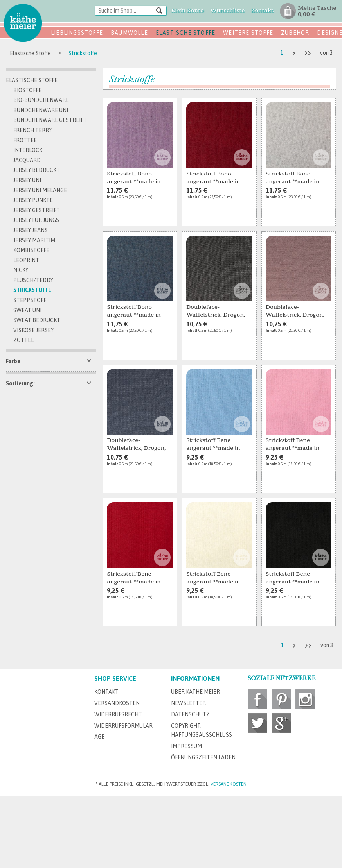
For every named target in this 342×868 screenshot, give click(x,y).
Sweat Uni (27, 310)
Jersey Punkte (33, 200)
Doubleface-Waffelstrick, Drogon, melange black (216, 311)
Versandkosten (117, 703)
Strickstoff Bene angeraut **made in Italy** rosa (292, 445)
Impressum (186, 746)
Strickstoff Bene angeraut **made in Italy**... (213, 445)
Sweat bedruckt (37, 320)
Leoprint (26, 260)
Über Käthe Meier (195, 692)
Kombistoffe (31, 250)
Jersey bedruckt (37, 170)
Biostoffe (27, 90)
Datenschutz (190, 714)
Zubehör (295, 33)
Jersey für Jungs (36, 220)
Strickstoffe (32, 290)
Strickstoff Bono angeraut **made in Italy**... (134, 178)
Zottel (23, 340)
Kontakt (106, 692)
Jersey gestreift (37, 210)
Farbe (13, 361)
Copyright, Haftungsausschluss (202, 730)
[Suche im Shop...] (131, 11)
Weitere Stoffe (248, 33)
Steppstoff (30, 300)
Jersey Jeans (31, 230)
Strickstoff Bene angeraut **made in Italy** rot (134, 578)
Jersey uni (27, 180)
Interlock (28, 150)
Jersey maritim (34, 240)
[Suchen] (159, 10)
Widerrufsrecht (118, 714)
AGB (100, 737)
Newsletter (188, 703)
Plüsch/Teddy (33, 280)
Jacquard (27, 160)
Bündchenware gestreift (50, 120)
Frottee (25, 140)
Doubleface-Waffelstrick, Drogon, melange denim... (136, 445)
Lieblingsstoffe (77, 33)
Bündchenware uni (41, 110)
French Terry (32, 130)
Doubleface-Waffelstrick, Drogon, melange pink (295, 311)
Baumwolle (129, 33)
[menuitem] (131, 11)
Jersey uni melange (40, 190)
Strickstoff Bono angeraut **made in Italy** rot (213, 178)
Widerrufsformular (123, 726)
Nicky (21, 270)
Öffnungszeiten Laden (203, 757)
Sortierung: (20, 383)
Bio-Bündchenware (41, 100)
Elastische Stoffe (185, 33)
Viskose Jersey (33, 330)
